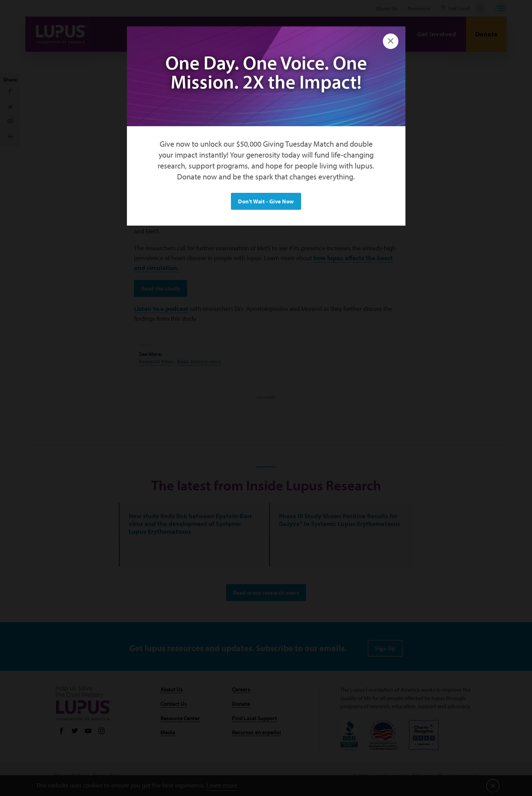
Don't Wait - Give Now (266, 201)
